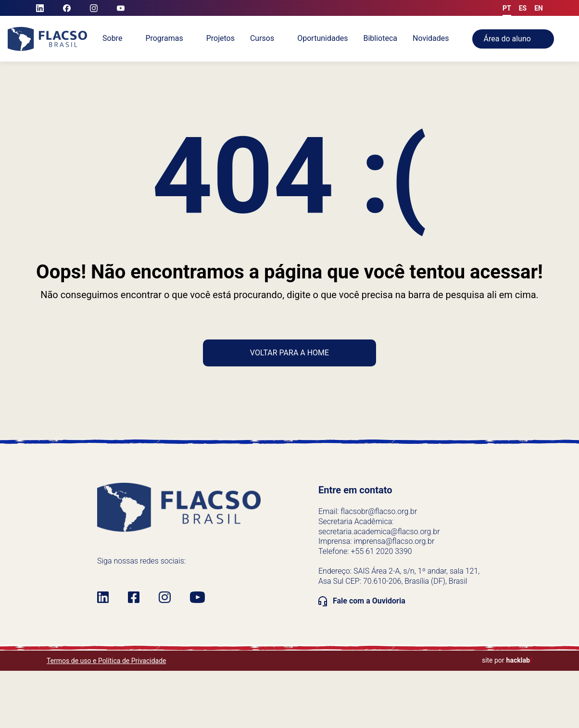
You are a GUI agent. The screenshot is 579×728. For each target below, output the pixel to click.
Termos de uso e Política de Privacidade (107, 661)
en (539, 8)
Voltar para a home (289, 353)
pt (507, 8)
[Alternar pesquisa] (574, 39)
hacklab (519, 660)
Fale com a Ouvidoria (369, 601)
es (523, 8)
